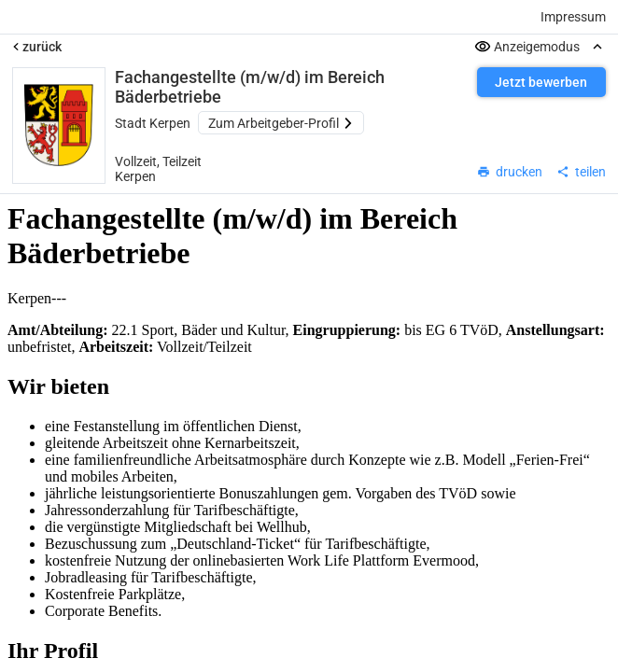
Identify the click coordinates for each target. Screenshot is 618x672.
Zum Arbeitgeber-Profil (281, 123)
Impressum (573, 17)
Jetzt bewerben (541, 82)
